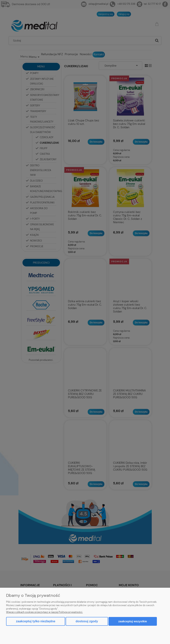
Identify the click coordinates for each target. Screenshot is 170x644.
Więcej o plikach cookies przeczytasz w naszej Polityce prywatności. (44, 612)
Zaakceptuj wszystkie (133, 621)
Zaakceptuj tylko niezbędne (36, 621)
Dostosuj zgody (87, 621)
